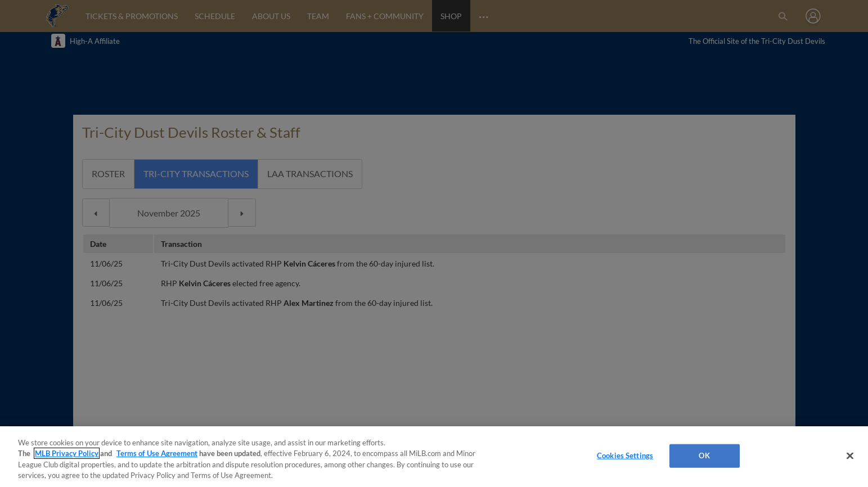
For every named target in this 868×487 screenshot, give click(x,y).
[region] (434, 457)
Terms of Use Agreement (157, 453)
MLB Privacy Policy (67, 453)
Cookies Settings (625, 456)
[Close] (850, 456)
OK (704, 456)
